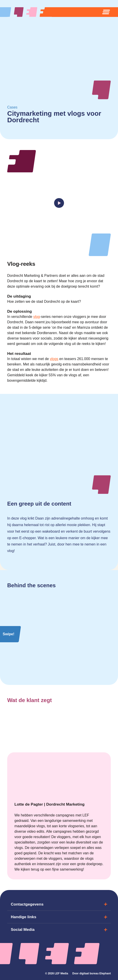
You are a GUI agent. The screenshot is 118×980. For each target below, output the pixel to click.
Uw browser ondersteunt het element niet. (59, 456)
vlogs (54, 359)
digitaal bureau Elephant (95, 973)
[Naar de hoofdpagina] (30, 12)
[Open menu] (106, 12)
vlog (37, 317)
